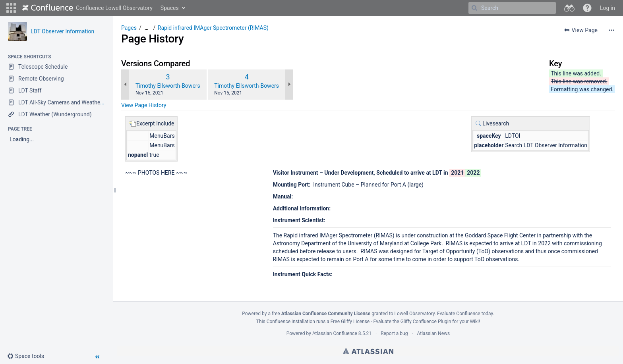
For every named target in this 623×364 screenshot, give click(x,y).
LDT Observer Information (62, 31)
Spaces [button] (170, 8)
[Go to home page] (87, 8)
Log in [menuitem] (608, 8)
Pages (129, 28)
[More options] (611, 30)
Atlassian (368, 351)
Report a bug (394, 333)
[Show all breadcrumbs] (147, 28)
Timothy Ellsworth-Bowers (168, 86)
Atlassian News (434, 333)
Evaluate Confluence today (465, 314)
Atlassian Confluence (335, 333)
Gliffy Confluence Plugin (426, 322)
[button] (11, 8)
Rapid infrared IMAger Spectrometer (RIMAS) (213, 28)
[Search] (474, 8)
